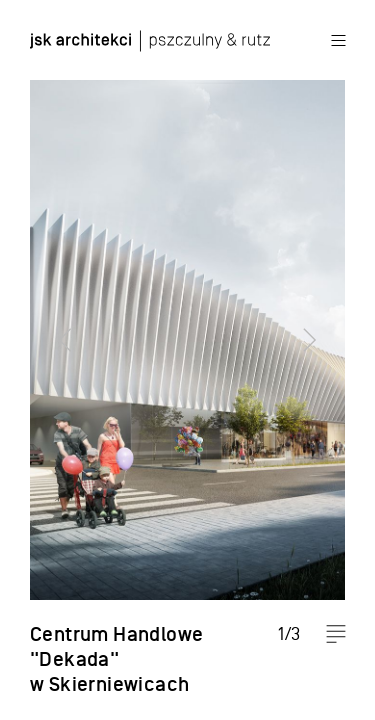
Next (320, 360)
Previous (55, 360)
